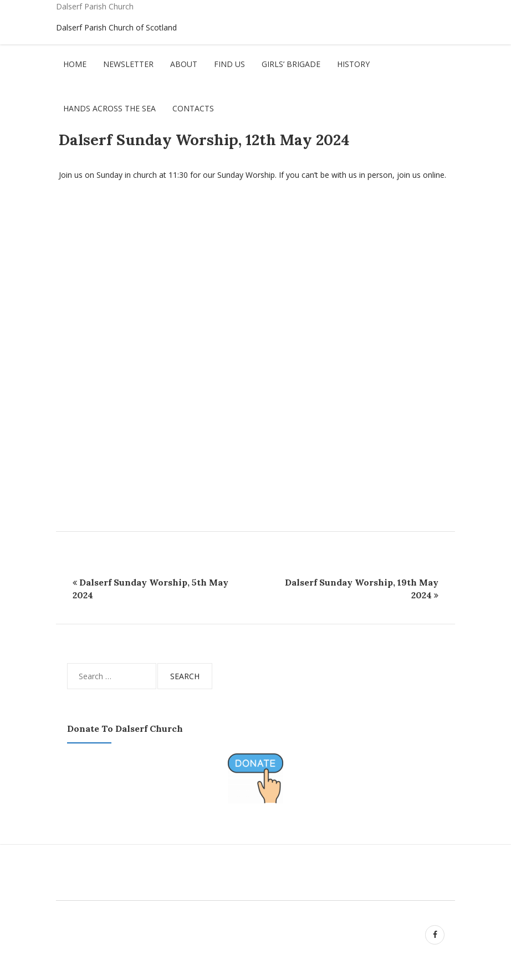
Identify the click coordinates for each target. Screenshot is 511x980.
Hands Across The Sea (109, 108)
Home (75, 64)
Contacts (193, 108)
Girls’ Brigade (291, 64)
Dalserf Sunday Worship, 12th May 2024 (204, 140)
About (184, 64)
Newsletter (128, 64)
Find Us (229, 64)
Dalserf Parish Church (95, 6)
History (353, 64)
